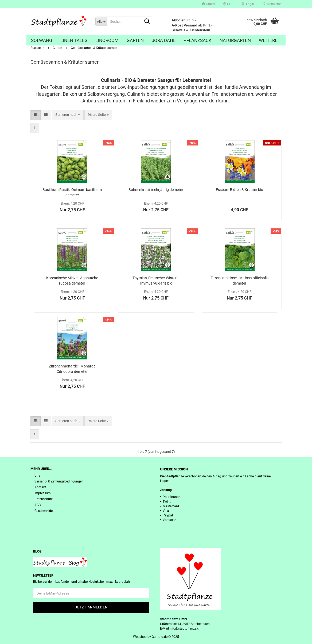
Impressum (43, 493)
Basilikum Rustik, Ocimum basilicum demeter (72, 192)
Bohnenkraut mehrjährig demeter (156, 190)
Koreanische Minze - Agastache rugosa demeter (72, 281)
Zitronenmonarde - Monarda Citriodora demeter (72, 369)
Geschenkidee (44, 511)
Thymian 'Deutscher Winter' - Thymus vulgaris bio (156, 281)
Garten (135, 40)
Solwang (42, 40)
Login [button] (248, 4)
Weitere (268, 40)
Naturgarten (235, 40)
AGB (38, 505)
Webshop (140, 637)
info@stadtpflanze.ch (185, 628)
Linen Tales (74, 40)
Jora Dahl (164, 40)
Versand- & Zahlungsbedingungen (59, 481)
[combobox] (68, 115)
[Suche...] (101, 21)
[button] (228, 4)
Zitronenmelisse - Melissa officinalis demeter (239, 281)
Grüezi (208, 4)
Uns (37, 476)
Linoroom (107, 40)
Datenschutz (44, 499)
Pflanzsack (198, 40)
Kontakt (40, 487)
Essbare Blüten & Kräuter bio (239, 190)
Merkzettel (272, 4)
